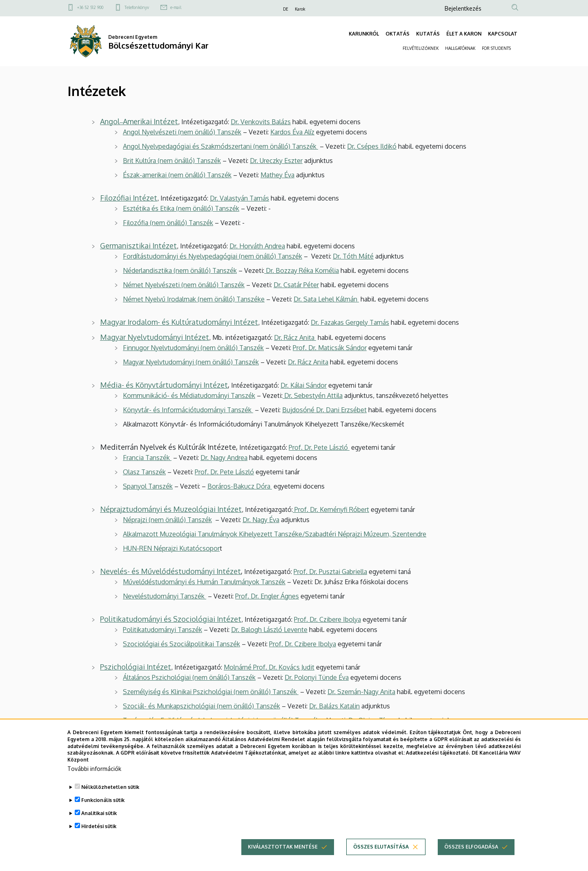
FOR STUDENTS (496, 48)
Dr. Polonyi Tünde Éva (317, 677)
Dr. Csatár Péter (296, 285)
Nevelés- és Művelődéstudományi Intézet (170, 571)
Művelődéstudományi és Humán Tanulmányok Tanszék (204, 582)
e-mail (176, 7)
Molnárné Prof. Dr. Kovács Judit (269, 667)
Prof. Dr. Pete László (319, 447)
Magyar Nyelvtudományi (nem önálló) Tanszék (191, 362)
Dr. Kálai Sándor (304, 385)
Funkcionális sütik (103, 806)
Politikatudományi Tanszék (163, 630)
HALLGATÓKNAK (460, 48)
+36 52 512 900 (90, 7)
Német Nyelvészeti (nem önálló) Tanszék (184, 285)
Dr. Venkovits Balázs (261, 122)
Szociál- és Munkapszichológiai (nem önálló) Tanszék (202, 706)
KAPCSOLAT (503, 34)
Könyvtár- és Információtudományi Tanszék (188, 410)
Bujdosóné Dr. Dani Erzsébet (324, 410)
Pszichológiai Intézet (136, 667)
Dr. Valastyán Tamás (239, 198)
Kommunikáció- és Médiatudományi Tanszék (189, 395)
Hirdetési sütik (99, 832)
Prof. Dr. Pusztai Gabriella (330, 572)
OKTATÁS (398, 34)
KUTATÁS (428, 34)
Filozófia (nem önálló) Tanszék (168, 223)
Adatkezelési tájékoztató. (438, 759)
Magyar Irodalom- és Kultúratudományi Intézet (179, 322)
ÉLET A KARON (464, 34)
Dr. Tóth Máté (353, 256)
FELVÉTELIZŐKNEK (421, 48)
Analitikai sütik (99, 819)
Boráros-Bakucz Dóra (240, 486)
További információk (94, 774)
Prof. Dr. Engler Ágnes (267, 596)
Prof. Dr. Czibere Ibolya (327, 619)
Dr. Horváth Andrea (257, 246)
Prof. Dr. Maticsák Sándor (330, 348)
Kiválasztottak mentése (283, 852)
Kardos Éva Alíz (292, 132)
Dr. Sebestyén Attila (313, 395)
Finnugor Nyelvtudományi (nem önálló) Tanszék (193, 348)
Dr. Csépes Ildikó (372, 146)
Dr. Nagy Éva (261, 520)
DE (286, 9)
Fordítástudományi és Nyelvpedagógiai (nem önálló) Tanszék (213, 256)
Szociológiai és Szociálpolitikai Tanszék (182, 644)
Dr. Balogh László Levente (269, 630)
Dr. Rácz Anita (295, 337)
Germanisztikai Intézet (138, 246)
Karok (300, 9)
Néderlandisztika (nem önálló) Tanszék (180, 270)
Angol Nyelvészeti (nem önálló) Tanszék (182, 132)
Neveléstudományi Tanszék (165, 596)
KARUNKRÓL (364, 34)
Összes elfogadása (471, 852)
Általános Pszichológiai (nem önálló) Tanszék (189, 677)
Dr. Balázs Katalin (334, 706)
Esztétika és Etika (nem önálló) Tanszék (181, 208)
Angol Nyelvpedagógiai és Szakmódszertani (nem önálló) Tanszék (220, 146)
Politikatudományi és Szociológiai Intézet (171, 619)
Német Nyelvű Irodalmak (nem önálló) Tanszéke (194, 299)
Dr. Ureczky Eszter (276, 161)
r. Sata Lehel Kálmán (329, 299)
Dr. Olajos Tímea (373, 720)
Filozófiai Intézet (129, 198)
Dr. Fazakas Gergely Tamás (350, 322)
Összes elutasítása (381, 852)
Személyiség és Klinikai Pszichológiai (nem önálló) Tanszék (211, 692)
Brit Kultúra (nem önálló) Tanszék (172, 161)
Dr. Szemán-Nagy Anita (361, 692)
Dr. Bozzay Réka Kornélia (302, 270)
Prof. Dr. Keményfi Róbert (331, 509)
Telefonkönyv (137, 7)
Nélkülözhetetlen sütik (110, 793)
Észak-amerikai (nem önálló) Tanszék (177, 175)
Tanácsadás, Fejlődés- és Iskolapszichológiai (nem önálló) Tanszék (221, 720)
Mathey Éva (277, 175)
